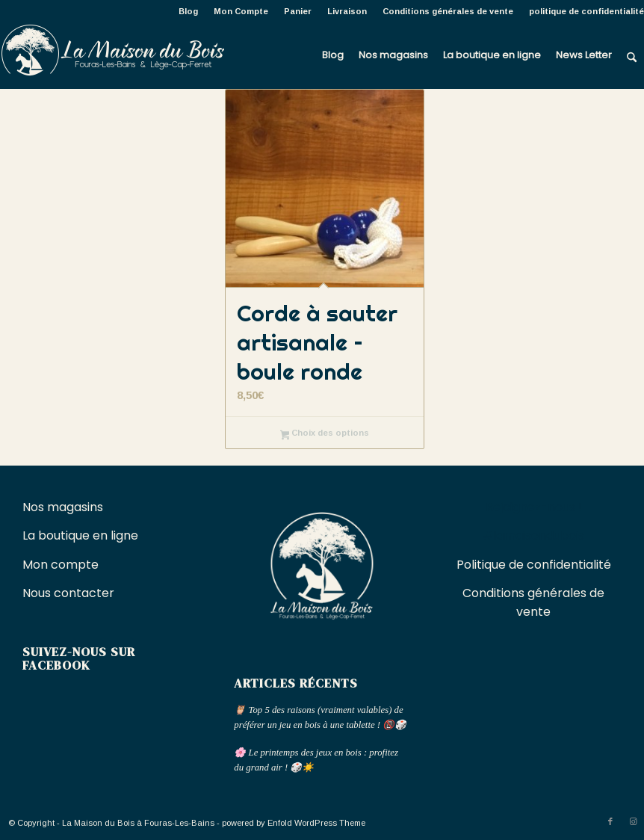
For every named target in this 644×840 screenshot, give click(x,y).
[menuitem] (189, 11)
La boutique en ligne (82, 535)
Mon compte (61, 565)
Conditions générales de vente (448, 11)
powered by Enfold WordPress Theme (294, 823)
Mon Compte (241, 11)
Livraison (347, 11)
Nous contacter (70, 593)
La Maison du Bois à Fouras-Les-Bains (138, 823)
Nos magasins (63, 507)
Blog (188, 11)
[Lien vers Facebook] (610, 821)
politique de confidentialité (586, 11)
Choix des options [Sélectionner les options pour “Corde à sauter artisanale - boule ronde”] (325, 434)
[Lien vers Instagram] (633, 821)
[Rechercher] (632, 55)
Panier (298, 11)
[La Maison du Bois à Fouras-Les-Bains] (112, 55)
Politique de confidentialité (534, 565)
